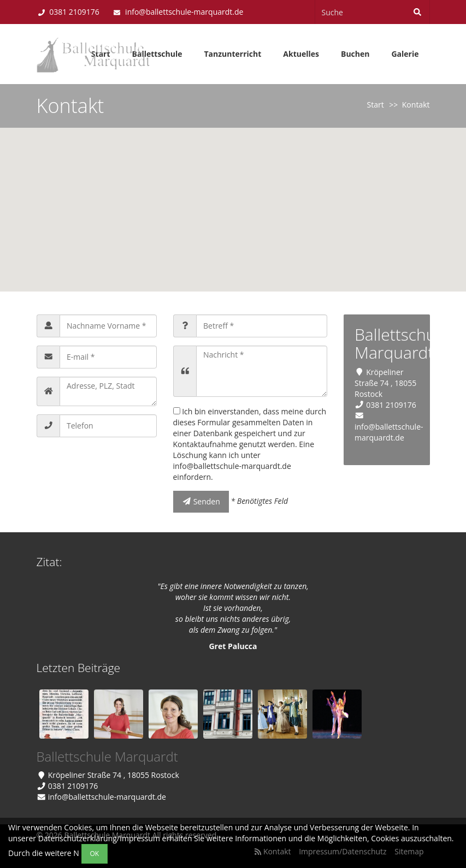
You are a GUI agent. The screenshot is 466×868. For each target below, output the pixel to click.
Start (376, 105)
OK (95, 854)
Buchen (355, 54)
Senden (201, 501)
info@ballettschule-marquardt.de (184, 12)
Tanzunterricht (232, 54)
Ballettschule (157, 54)
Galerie (405, 54)
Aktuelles (301, 54)
